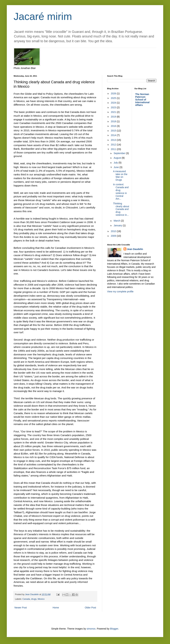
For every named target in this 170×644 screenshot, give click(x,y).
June (116, 167)
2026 (114, 93)
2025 (114, 98)
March (117, 221)
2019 (114, 117)
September (120, 153)
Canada (26, 599)
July (116, 163)
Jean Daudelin (135, 249)
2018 (114, 121)
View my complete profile (120, 292)
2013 (114, 140)
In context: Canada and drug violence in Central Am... (121, 192)
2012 (114, 145)
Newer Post (21, 608)
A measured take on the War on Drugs (120, 176)
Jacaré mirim (43, 16)
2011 (114, 149)
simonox (91, 629)
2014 (114, 135)
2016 (114, 126)
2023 (114, 107)
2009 (114, 236)
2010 (114, 231)
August (118, 158)
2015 (114, 131)
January (118, 225)
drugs (34, 599)
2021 (114, 112)
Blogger (114, 629)
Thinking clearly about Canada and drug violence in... (121, 209)
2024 (114, 103)
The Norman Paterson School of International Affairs (142, 100)
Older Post (90, 608)
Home (56, 608)
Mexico (41, 599)
